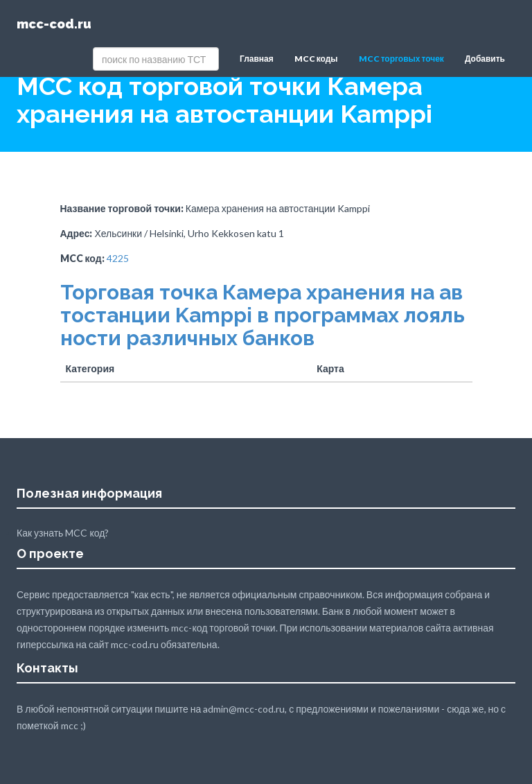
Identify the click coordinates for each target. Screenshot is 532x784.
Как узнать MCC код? (63, 533)
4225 (118, 258)
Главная (257, 59)
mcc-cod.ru (54, 24)
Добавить (485, 59)
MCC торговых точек (401, 59)
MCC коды (316, 59)
